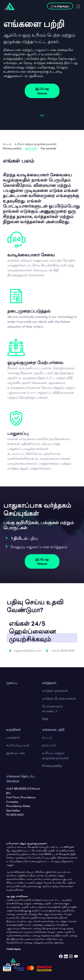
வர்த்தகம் (49, 682)
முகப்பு (12, 682)
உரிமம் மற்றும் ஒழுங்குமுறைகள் (36, 144)
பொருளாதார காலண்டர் (52, 708)
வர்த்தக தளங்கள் (55, 690)
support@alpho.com (28, 650)
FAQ (45, 719)
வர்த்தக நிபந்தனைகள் (59, 698)
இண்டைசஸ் (16, 753)
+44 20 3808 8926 (63, 650)
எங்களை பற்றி (53, 729)
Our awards (48, 148)
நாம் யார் (31, 148)
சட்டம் (7, 144)
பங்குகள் (13, 737)
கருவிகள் (13, 729)
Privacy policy (12, 148)
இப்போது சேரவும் (42, 91)
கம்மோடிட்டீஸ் (18, 745)
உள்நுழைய (60, 6)
